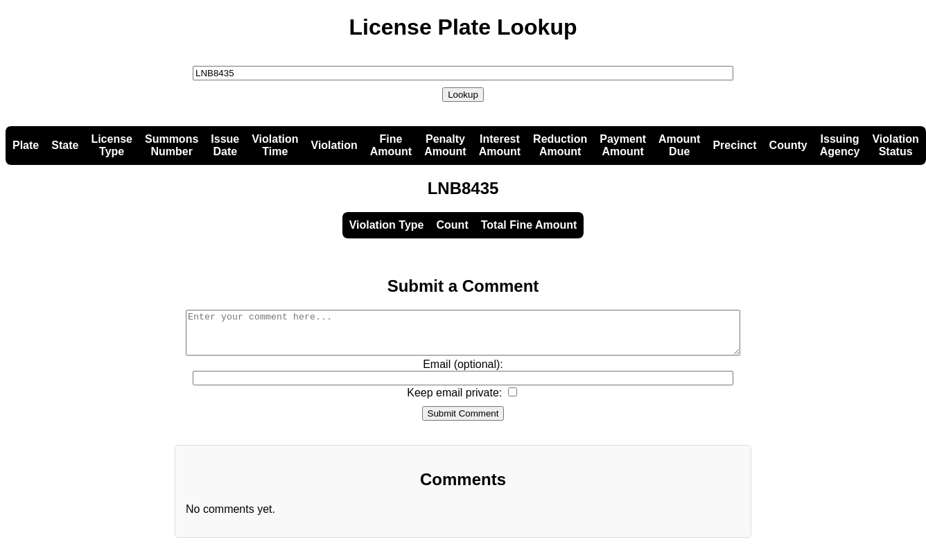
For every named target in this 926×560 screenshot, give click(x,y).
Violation (334, 145)
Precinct (734, 145)
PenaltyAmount (445, 145)
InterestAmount (500, 145)
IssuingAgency (840, 145)
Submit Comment (463, 422)
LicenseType (112, 145)
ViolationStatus (895, 145)
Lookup (463, 95)
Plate (26, 145)
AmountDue (679, 145)
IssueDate (225, 145)
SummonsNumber (172, 145)
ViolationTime (275, 145)
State (65, 145)
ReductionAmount (560, 145)
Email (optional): (463, 373)
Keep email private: (454, 401)
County (788, 145)
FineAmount (391, 145)
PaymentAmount (623, 145)
